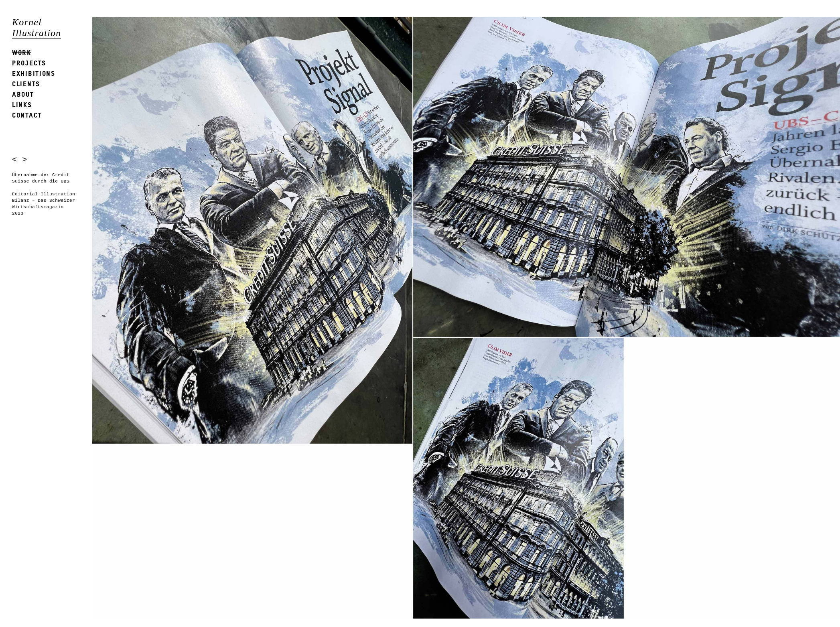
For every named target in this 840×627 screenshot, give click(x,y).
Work (22, 52)
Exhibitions (34, 73)
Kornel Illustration (37, 27)
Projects (29, 63)
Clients (26, 84)
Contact (27, 115)
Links (22, 104)
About (23, 94)
